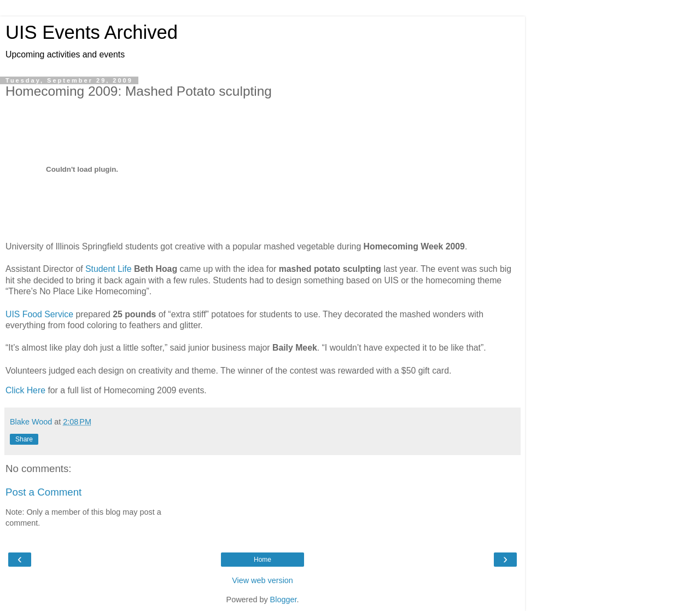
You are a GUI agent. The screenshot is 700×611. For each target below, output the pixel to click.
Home (262, 560)
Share (24, 439)
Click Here (25, 390)
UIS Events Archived (92, 32)
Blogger (284, 600)
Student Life (108, 269)
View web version (262, 580)
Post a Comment (43, 492)
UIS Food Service (39, 314)
